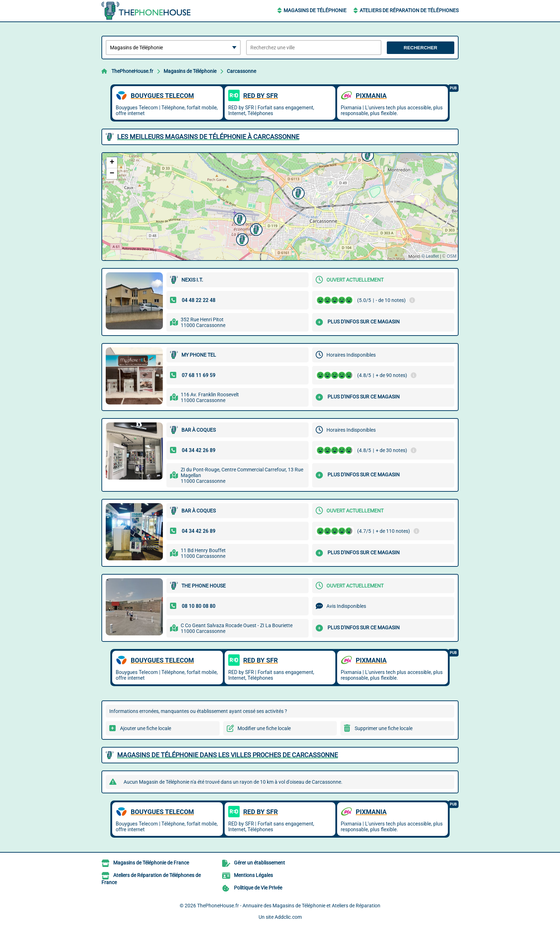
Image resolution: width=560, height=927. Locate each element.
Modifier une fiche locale (264, 728)
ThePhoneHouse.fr (132, 71)
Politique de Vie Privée (258, 888)
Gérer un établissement (259, 863)
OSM (452, 256)
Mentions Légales (253, 875)
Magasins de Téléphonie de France (151, 863)
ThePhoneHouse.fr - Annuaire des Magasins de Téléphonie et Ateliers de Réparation (289, 906)
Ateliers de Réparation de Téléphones (409, 10)
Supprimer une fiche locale (384, 728)
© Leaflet (430, 256)
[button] (255, 229)
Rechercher (420, 48)
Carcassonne (241, 71)
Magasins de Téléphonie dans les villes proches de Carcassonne (227, 755)
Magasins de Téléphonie (315, 10)
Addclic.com (288, 917)
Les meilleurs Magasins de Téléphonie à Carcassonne (208, 137)
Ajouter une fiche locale (146, 728)
